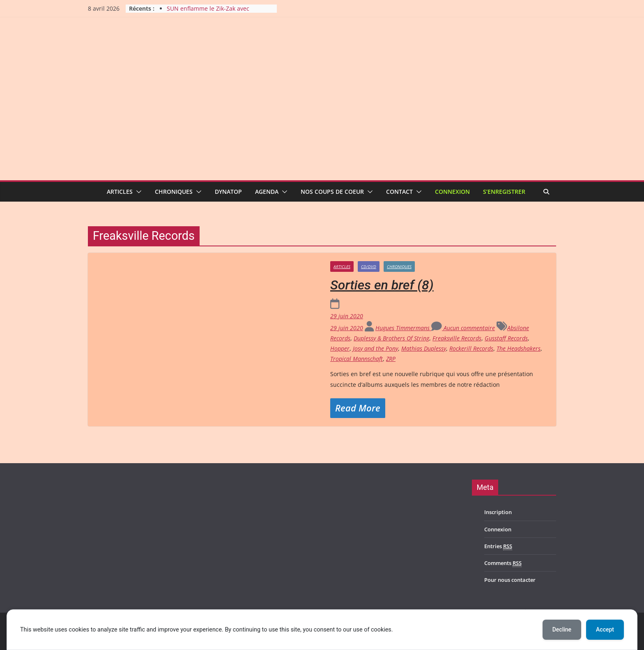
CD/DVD (369, 266)
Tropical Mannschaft (356, 359)
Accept (605, 629)
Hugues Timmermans (403, 328)
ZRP (391, 359)
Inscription (498, 512)
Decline (562, 629)
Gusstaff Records (506, 338)
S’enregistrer (504, 192)
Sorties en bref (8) (382, 285)
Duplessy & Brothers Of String (391, 338)
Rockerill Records (471, 348)
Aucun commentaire (463, 328)
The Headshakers (519, 348)
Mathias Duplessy (424, 348)
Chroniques (174, 192)
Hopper (340, 348)
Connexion (452, 192)
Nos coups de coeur (332, 192)
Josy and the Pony (375, 348)
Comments (503, 563)
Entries (498, 546)
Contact (399, 192)
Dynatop (228, 192)
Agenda (267, 192)
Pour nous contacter (510, 580)
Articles (120, 192)
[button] (137, 192)
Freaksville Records (457, 338)
